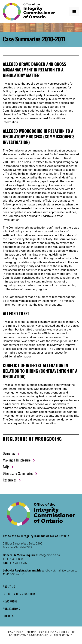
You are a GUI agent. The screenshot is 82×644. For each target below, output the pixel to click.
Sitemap (31, 632)
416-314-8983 (16, 559)
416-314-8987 (19, 563)
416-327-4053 (16, 574)
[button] (74, 12)
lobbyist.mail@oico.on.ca (61, 571)
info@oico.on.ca (50, 555)
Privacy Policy (15, 632)
